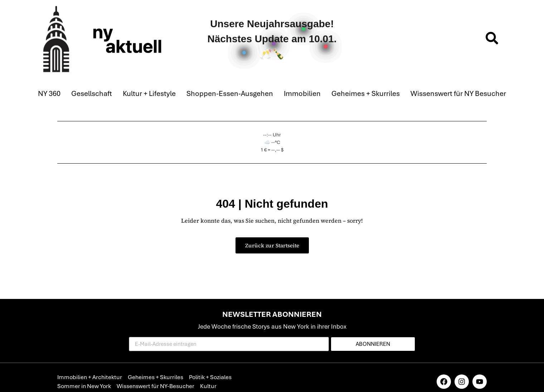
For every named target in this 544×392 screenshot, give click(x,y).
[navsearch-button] (492, 39)
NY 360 (49, 93)
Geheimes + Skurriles (366, 93)
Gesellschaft (92, 93)
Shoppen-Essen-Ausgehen (230, 93)
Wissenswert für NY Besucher (458, 93)
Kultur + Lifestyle (149, 93)
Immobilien (302, 93)
